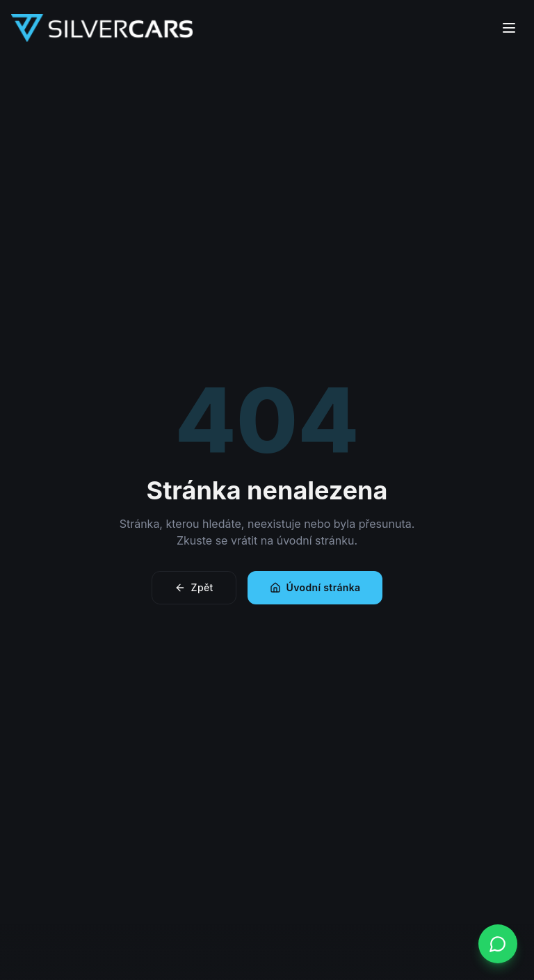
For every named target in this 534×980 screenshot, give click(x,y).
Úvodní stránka (315, 587)
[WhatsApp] (498, 944)
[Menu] (509, 28)
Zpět (194, 587)
